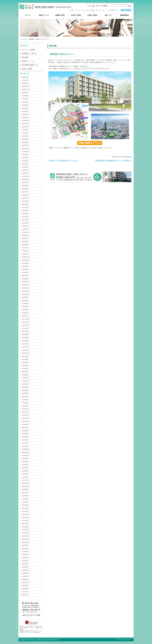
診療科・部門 (57, 18)
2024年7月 (25, 127)
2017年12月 (26, 319)
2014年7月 (25, 428)
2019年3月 (25, 279)
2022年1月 (25, 195)
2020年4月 (25, 245)
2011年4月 (25, 527)
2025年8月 (25, 96)
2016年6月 (25, 366)
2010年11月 (26, 536)
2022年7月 (25, 183)
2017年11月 (26, 322)
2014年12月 (26, 415)
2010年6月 (25, 548)
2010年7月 (25, 545)
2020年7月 (25, 238)
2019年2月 (25, 282)
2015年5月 (25, 400)
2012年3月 (25, 505)
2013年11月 (26, 452)
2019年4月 (25, 276)
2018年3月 (25, 310)
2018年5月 (25, 304)
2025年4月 (25, 108)
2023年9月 (25, 155)
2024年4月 (25, 136)
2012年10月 (26, 486)
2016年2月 (25, 375)
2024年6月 (25, 130)
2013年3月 (25, 474)
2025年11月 (26, 90)
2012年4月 (25, 502)
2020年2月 (25, 251)
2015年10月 (26, 384)
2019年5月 (25, 273)
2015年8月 (25, 390)
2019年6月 (25, 269)
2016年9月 (25, 356)
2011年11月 (26, 514)
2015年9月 (25, 387)
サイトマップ (76, 10)
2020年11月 (26, 229)
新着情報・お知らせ (29, 54)
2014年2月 (25, 443)
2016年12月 (26, 350)
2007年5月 (25, 589)
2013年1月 (25, 480)
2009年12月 (26, 558)
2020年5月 (25, 242)
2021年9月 (25, 204)
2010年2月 (25, 555)
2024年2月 (25, 142)
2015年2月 (25, 409)
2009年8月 (25, 561)
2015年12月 (26, 381)
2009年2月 (25, 567)
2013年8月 (25, 462)
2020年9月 (25, 235)
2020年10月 (26, 232)
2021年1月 (25, 226)
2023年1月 (25, 173)
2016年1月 (25, 378)
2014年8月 (25, 424)
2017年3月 (25, 341)
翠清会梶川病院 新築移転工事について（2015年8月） (114, 160)
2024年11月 (26, 118)
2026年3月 (25, 80)
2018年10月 (26, 291)
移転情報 (31, 39)
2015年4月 (25, 403)
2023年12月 (26, 149)
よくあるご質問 (89, 10)
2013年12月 (26, 449)
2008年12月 (26, 570)
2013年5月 (25, 468)
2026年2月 (25, 83)
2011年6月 (25, 524)
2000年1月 (25, 595)
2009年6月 (25, 564)
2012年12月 (26, 483)
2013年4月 (25, 471)
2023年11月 (26, 152)
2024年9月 (25, 124)
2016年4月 (25, 372)
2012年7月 (25, 493)
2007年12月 (26, 583)
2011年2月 (25, 530)
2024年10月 (26, 121)
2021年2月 (25, 223)
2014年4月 (25, 437)
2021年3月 (25, 220)
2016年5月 (25, 369)
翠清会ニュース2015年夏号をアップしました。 (63, 160)
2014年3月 (25, 440)
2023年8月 (25, 158)
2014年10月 (26, 421)
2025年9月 (25, 93)
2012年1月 (25, 508)
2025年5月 (25, 105)
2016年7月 (25, 362)
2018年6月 (25, 301)
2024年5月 (25, 133)
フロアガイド (102, 10)
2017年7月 (25, 331)
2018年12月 (26, 285)
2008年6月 (25, 576)
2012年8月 (25, 490)
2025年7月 (25, 99)
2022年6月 (25, 186)
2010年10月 (26, 539)
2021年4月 (25, 217)
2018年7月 (25, 297)
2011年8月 (25, 521)
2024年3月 (25, 139)
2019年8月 (25, 266)
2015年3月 (25, 406)
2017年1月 (25, 347)
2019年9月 (25, 263)
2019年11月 (26, 257)
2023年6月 (25, 161)
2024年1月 (25, 145)
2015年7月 (25, 393)
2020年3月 (25, 248)
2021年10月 (26, 201)
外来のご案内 (73, 18)
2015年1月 (25, 412)
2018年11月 (26, 288)
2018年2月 (25, 313)
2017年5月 (25, 335)
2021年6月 (25, 211)
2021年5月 (25, 214)
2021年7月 (25, 207)
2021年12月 (26, 198)
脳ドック (103, 18)
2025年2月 (25, 114)
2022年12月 (26, 176)
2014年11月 (26, 418)
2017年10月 (26, 325)
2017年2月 (25, 344)
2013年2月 (25, 477)
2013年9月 (25, 459)
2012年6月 (25, 496)
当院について (41, 18)
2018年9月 (25, 294)
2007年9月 (25, 586)
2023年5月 (25, 164)
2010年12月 (26, 533)
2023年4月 (25, 167)
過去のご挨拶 (27, 69)
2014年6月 (25, 431)
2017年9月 (25, 328)
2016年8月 (25, 359)
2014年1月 (25, 446)
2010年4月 (25, 552)
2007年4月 (25, 592)
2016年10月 (26, 353)
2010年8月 (25, 542)
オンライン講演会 (29, 50)
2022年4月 (25, 189)
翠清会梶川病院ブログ (30, 65)
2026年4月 (25, 77)
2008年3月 (25, 579)
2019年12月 (26, 254)
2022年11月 (26, 179)
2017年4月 (25, 338)
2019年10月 (26, 260)
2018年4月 (25, 307)
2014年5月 (25, 434)
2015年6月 (25, 397)
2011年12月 (26, 511)
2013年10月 (26, 455)
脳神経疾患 (120, 18)
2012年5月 (25, 499)
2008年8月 (25, 573)
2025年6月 (25, 102)
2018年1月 (25, 316)
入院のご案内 (89, 18)
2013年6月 (25, 465)
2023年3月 (25, 170)
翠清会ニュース (28, 61)
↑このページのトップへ (124, 640)
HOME (22, 18)
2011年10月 (26, 518)
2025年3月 (25, 111)
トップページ (24, 39)
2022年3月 (25, 192)
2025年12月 (26, 86)
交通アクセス (115, 10)
